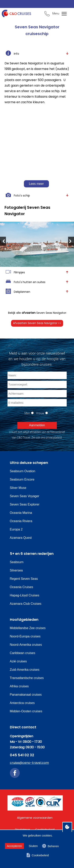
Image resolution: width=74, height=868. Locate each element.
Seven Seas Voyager (25, 496)
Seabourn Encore (22, 479)
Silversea (16, 570)
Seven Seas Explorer (25, 504)
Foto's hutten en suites (37, 282)
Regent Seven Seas (24, 579)
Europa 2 (16, 529)
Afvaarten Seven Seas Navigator (37, 323)
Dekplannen (37, 291)
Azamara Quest (21, 538)
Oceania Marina (21, 513)
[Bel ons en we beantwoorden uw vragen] (47, 14)
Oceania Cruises (22, 587)
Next (71, 241)
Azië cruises (18, 661)
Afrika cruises (19, 686)
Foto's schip (37, 195)
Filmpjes (37, 272)
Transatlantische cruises (27, 678)
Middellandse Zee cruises (28, 628)
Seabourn (17, 562)
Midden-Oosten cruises (26, 711)
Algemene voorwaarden (35, 818)
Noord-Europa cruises (25, 636)
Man (27, 413)
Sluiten (33, 846)
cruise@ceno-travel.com (29, 763)
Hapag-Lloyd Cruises (25, 595)
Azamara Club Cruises (26, 604)
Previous (3, 241)
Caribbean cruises (23, 653)
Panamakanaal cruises (26, 695)
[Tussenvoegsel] (37, 384)
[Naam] (37, 375)
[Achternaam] (37, 394)
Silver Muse (18, 488)
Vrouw (40, 413)
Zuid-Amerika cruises (25, 670)
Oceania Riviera (21, 521)
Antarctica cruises (22, 703)
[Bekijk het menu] (61, 14)
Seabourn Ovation (23, 471)
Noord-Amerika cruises (26, 645)
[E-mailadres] (37, 403)
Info (37, 53)
